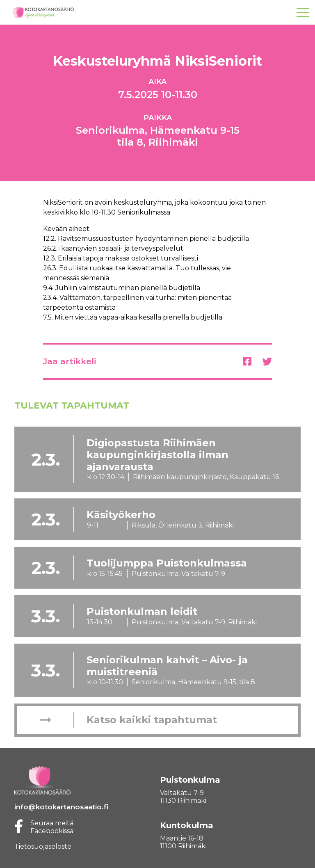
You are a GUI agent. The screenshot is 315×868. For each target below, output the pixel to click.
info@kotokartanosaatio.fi (61, 807)
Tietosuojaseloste (43, 846)
